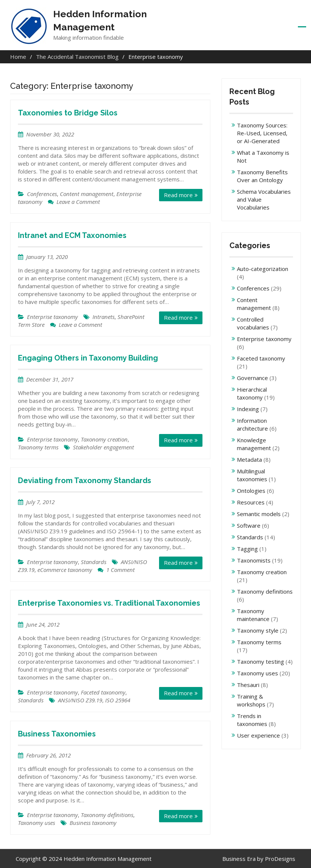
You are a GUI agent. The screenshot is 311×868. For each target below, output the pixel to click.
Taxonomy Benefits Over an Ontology (262, 176)
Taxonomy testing (260, 661)
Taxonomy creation (104, 439)
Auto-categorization (263, 269)
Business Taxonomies (57, 733)
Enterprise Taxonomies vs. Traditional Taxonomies (109, 603)
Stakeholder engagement (103, 447)
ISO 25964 (118, 700)
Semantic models (259, 514)
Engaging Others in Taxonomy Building (88, 358)
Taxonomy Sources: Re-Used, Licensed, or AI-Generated (262, 133)
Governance (252, 378)
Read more (178, 195)
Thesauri (248, 685)
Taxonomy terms (38, 447)
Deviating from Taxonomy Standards (85, 480)
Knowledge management (254, 444)
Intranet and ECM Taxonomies (72, 235)
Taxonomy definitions (107, 815)
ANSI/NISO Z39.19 (80, 700)
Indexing (248, 409)
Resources (251, 502)
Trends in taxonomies (252, 720)
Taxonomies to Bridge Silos (68, 113)
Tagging (247, 549)
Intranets (103, 316)
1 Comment (121, 570)
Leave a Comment (78, 202)
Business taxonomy (93, 823)
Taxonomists (254, 560)
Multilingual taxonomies (252, 475)
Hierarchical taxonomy (252, 393)
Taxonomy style (258, 630)
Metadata (249, 459)
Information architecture (252, 424)
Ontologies (251, 491)
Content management (87, 194)
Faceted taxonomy (103, 692)
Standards (94, 562)
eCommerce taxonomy (65, 570)
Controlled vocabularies (253, 323)
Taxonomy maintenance (253, 615)
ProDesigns (280, 858)
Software (249, 525)
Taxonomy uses (36, 823)
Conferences (42, 194)
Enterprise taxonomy (52, 316)
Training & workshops (251, 700)
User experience (258, 735)
